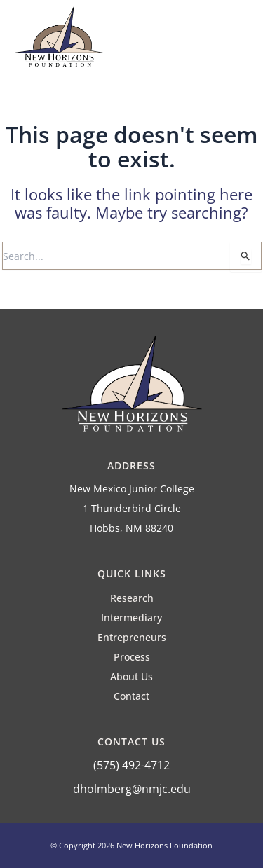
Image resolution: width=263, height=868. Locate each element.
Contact (131, 696)
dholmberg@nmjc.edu (132, 789)
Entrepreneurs (132, 637)
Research (132, 598)
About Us (131, 676)
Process (132, 657)
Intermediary (131, 618)
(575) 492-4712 (131, 765)
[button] (236, 41)
